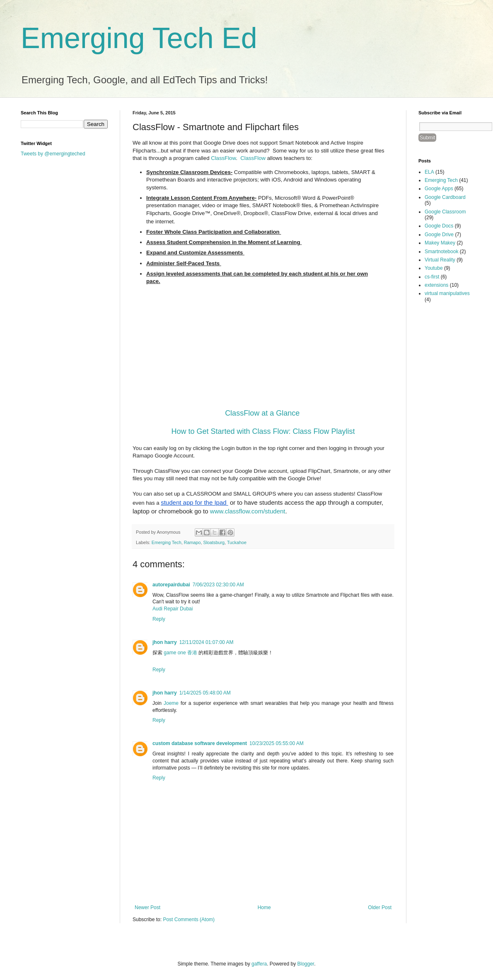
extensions (436, 285)
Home (264, 907)
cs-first (432, 277)
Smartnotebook (441, 252)
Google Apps (439, 189)
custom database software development (200, 743)
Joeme (171, 703)
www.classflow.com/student (248, 511)
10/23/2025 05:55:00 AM (277, 743)
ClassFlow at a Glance (262, 413)
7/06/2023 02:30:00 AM (218, 585)
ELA (429, 172)
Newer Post (147, 907)
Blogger (306, 964)
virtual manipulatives (447, 293)
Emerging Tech (167, 542)
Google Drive (439, 235)
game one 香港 (180, 653)
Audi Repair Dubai (173, 609)
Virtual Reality (440, 260)
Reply (159, 619)
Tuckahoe (237, 542)
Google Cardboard (445, 197)
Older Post (380, 907)
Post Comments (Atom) (189, 920)
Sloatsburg (214, 542)
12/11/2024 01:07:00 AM (207, 642)
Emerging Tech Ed (139, 38)
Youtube (434, 268)
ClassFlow (223, 158)
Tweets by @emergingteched (53, 154)
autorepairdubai (171, 585)
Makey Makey (440, 243)
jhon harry (165, 642)
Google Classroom (445, 212)
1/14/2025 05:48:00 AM (205, 693)
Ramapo (192, 542)
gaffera (259, 964)
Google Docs (439, 226)
